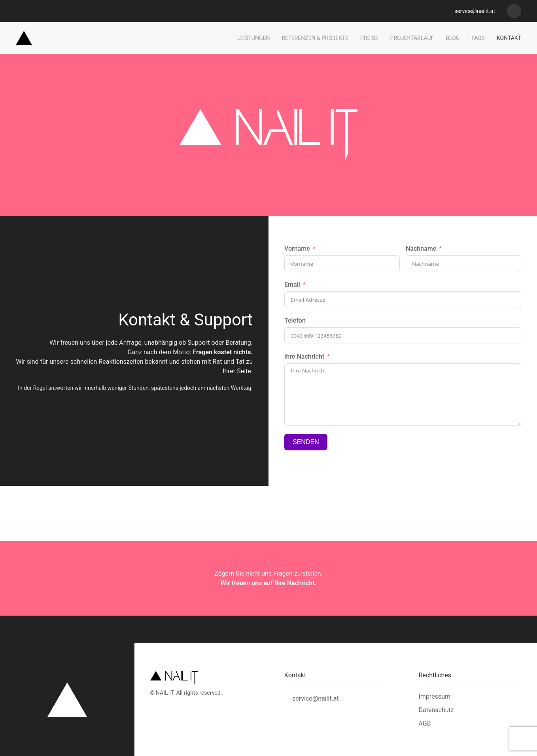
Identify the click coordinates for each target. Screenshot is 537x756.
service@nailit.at (474, 11)
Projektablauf (412, 38)
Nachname (421, 249)
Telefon (295, 320)
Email (292, 284)
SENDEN (306, 442)
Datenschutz (436, 710)
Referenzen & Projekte (315, 38)
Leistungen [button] (254, 38)
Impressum (435, 696)
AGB (425, 723)
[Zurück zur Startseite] (24, 38)
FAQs (478, 38)
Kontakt (509, 38)
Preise (369, 38)
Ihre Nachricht (304, 356)
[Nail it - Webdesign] (514, 11)
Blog (453, 38)
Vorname (297, 249)
